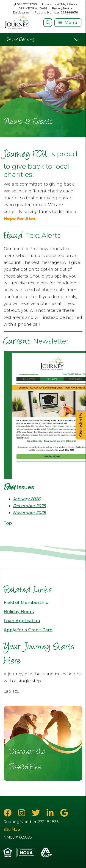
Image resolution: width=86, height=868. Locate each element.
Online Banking (21, 39)
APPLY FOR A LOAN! (33, 8)
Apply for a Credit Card (28, 630)
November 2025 (29, 513)
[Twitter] (37, 813)
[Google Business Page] (64, 813)
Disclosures (21, 12)
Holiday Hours (19, 612)
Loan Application (22, 621)
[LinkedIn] (51, 813)
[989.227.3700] (25, 4)
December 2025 (29, 506)
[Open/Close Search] (48, 22)
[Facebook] (8, 813)
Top (8, 523)
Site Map (12, 830)
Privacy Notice (62, 8)
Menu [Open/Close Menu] (71, 23)
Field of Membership (26, 603)
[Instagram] (23, 813)
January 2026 (27, 499)
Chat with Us (81, 425)
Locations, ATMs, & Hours (60, 4)
